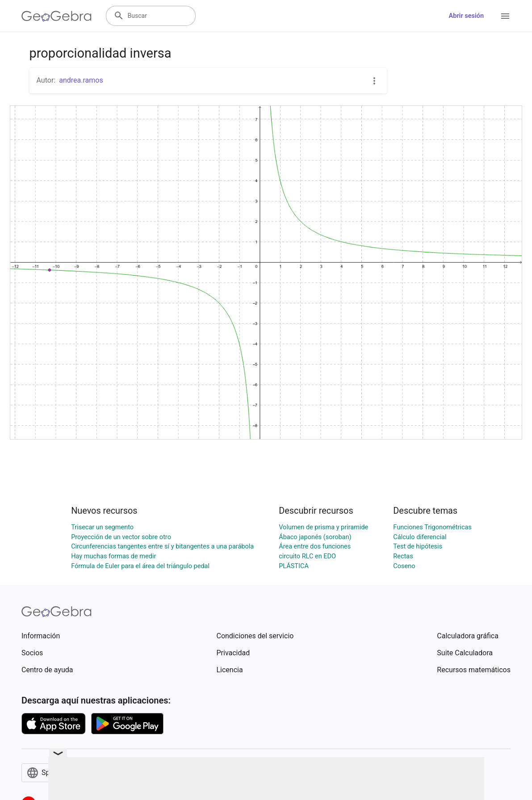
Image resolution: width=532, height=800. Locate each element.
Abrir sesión (466, 16)
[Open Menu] (505, 16)
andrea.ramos (81, 80)
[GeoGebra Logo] (57, 16)
